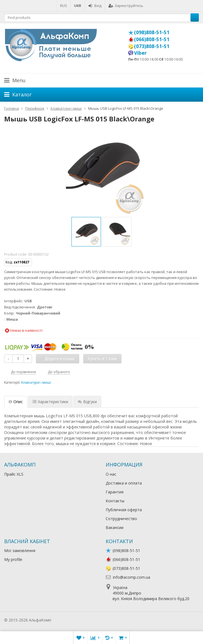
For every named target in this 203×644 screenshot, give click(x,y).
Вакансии (115, 527)
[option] (86, 232)
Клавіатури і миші (36, 382)
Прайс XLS (14, 474)
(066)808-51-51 (152, 39)
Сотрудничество (121, 519)
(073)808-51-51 (152, 46)
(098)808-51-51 (152, 32)
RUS (64, 6)
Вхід (95, 6)
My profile (13, 559)
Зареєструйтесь (126, 6)
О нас (111, 474)
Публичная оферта (124, 510)
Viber (140, 53)
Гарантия (115, 492)
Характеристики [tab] (50, 402)
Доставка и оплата (124, 483)
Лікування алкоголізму (73, 620)
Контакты (115, 501)
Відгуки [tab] (87, 402)
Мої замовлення (20, 551)
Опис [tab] (16, 402)
